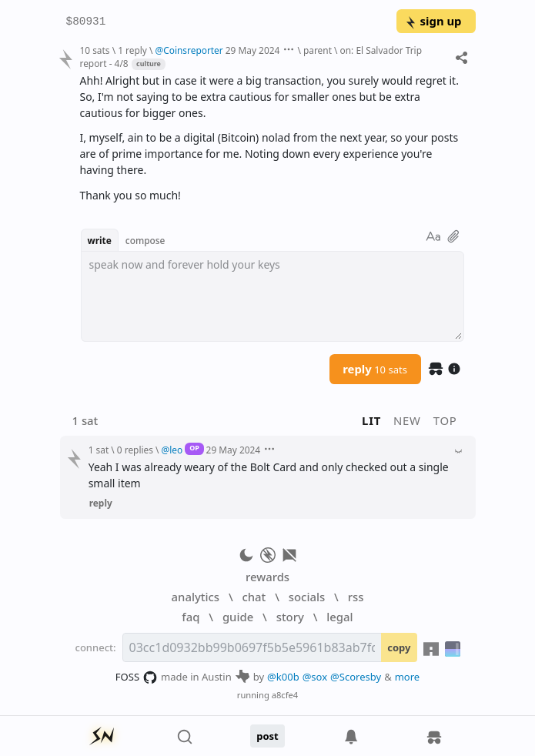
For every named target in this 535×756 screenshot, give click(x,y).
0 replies (135, 450)
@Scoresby (356, 677)
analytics (196, 597)
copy (399, 647)
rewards (267, 577)
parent (318, 50)
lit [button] (371, 420)
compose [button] (145, 240)
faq (191, 617)
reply (375, 369)
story (290, 617)
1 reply (132, 50)
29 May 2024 (253, 50)
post (267, 736)
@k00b (283, 677)
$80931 (86, 22)
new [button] (407, 420)
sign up (433, 21)
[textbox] (273, 296)
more (408, 677)
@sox (315, 677)
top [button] (445, 420)
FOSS (137, 677)
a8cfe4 (285, 695)
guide (238, 617)
